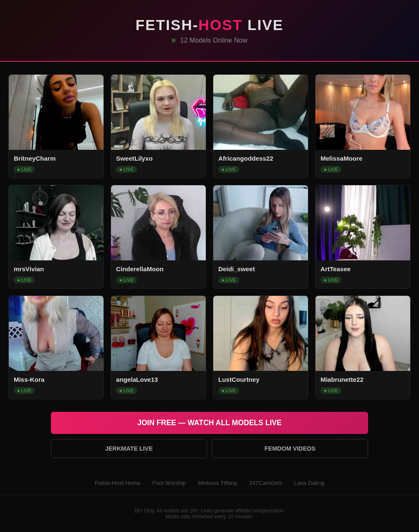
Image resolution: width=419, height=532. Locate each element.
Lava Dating (309, 483)
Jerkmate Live (129, 449)
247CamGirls (266, 483)
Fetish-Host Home (118, 483)
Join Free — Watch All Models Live (209, 423)
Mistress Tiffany (217, 483)
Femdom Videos (290, 449)
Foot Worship (169, 483)
